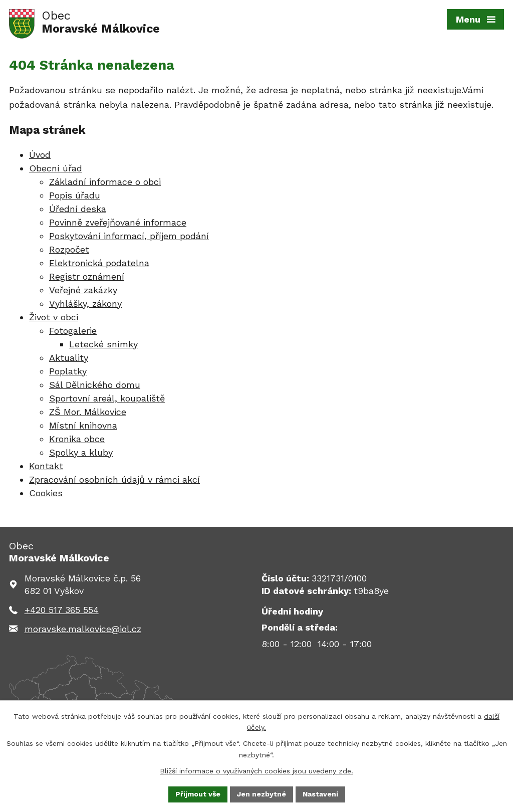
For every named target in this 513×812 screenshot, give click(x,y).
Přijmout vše (198, 794)
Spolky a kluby (81, 452)
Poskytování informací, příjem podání (129, 236)
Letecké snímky (103, 344)
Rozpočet (69, 249)
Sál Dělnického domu (95, 385)
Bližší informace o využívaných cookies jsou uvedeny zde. (256, 771)
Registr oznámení (87, 276)
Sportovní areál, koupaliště (107, 398)
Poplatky (68, 371)
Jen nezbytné (262, 794)
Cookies (46, 493)
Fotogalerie (73, 331)
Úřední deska (78, 209)
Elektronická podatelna (99, 263)
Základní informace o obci (105, 182)
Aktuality (69, 358)
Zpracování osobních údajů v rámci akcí (114, 479)
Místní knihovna (83, 425)
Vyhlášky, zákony (85, 303)
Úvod (40, 155)
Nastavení (320, 794)
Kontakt (46, 466)
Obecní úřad (56, 168)
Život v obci (54, 317)
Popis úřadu (75, 195)
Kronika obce (77, 439)
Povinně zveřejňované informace (118, 222)
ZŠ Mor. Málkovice (88, 412)
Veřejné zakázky (83, 290)
